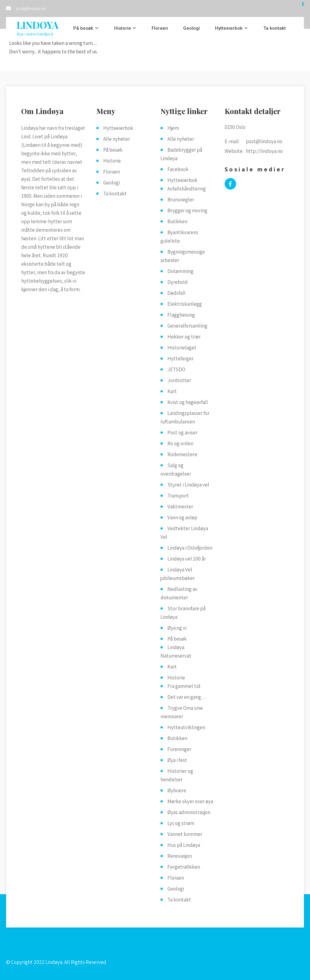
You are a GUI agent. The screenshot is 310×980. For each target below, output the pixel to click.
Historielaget (182, 348)
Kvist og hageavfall (188, 402)
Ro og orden (180, 443)
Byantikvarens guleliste (179, 237)
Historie (123, 28)
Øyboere (177, 790)
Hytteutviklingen (186, 727)
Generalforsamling (187, 326)
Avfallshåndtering (187, 189)
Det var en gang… (187, 697)
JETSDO (176, 369)
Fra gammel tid (184, 686)
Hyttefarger (180, 359)
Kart (172, 391)
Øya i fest (177, 760)
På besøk (83, 28)
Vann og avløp (182, 517)
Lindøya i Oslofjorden (190, 548)
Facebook (178, 169)
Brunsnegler (181, 200)
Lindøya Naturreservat (176, 652)
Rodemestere (182, 454)
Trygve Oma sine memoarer (182, 712)
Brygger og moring (187, 210)
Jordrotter (179, 380)
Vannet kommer (185, 834)
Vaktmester (180, 507)
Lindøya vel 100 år (187, 559)
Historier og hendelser (177, 775)
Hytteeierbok (229, 28)
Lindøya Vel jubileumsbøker (178, 574)
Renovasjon (180, 856)
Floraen (160, 28)
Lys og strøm (181, 823)
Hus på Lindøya (184, 845)
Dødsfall (176, 293)
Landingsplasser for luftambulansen (185, 417)
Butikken (177, 221)
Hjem (173, 128)
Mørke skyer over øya (190, 801)
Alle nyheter (117, 139)
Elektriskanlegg (185, 304)
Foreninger (179, 749)
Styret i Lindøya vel (188, 485)
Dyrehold (178, 282)
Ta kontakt (275, 28)
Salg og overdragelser (176, 470)
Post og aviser (182, 433)
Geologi (191, 28)
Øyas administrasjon (189, 812)
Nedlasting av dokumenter (179, 593)
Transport (178, 496)
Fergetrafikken (184, 867)
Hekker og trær (184, 337)
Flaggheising (181, 315)
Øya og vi (177, 628)
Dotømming (180, 271)
